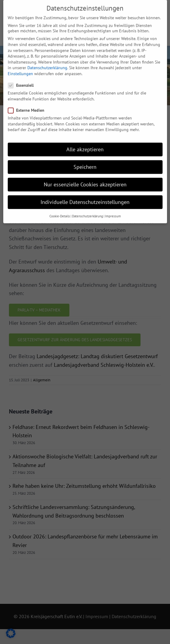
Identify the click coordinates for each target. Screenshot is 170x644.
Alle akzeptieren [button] (85, 142)
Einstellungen (20, 66)
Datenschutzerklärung (47, 60)
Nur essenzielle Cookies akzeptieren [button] (85, 177)
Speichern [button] (85, 160)
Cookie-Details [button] (60, 209)
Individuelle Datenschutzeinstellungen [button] (85, 195)
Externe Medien (29, 103)
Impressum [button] (113, 209)
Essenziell (23, 78)
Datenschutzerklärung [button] (88, 209)
